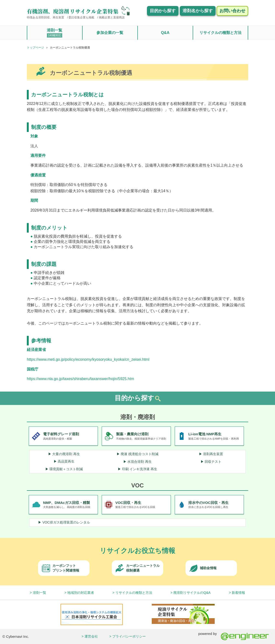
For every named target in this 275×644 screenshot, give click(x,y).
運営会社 (91, 636)
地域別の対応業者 (81, 593)
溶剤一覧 (55, 33)
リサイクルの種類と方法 (220, 33)
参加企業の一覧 (110, 33)
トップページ (35, 48)
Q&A (165, 33)
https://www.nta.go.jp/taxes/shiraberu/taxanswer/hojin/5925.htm (80, 379)
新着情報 (238, 593)
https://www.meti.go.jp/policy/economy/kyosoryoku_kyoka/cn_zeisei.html (88, 359)
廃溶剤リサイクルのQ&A (192, 593)
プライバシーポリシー (129, 636)
